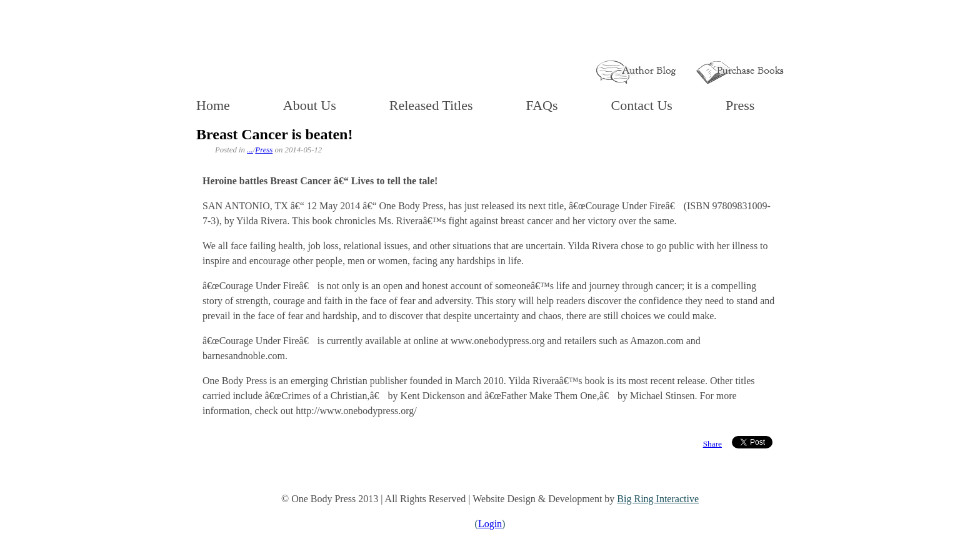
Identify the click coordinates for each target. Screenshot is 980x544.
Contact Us (642, 105)
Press (740, 105)
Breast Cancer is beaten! (274, 134)
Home (213, 105)
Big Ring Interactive (658, 499)
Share (712, 444)
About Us (310, 105)
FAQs (542, 105)
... (250, 150)
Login (490, 524)
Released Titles (431, 105)
